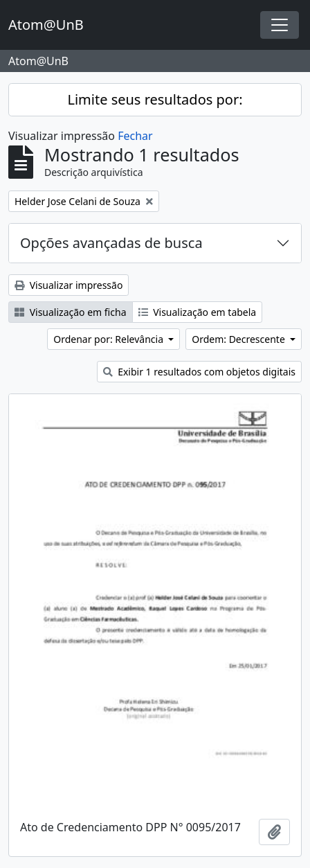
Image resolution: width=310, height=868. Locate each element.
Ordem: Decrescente (239, 339)
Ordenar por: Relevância (109, 339)
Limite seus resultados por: (155, 99)
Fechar (135, 136)
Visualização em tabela (198, 312)
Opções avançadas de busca (111, 243)
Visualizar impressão (69, 285)
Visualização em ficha (71, 312)
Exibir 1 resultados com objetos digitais (199, 372)
